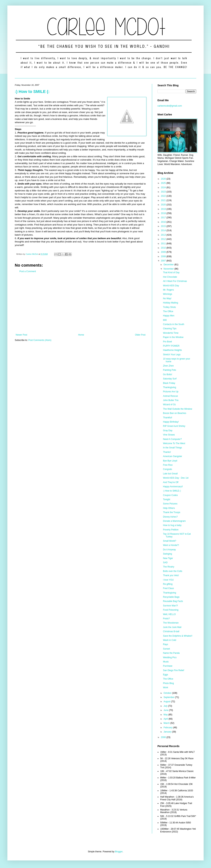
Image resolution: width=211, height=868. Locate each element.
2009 (164, 252)
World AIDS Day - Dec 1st (176, 478)
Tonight (167, 499)
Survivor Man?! (170, 606)
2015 (164, 226)
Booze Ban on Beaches (175, 413)
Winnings (168, 294)
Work (166, 688)
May (166, 715)
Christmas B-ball (171, 631)
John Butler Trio (171, 400)
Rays (165, 644)
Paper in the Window (173, 337)
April (166, 719)
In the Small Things (173, 448)
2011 (164, 244)
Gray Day (168, 430)
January (168, 732)
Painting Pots (170, 370)
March (167, 723)
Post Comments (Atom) (40, 340)
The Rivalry (169, 567)
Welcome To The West (174, 443)
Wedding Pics (170, 657)
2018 (164, 213)
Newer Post (21, 335)
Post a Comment (28, 271)
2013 (164, 235)
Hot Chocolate (170, 277)
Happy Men (169, 316)
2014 (164, 230)
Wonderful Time (171, 333)
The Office (168, 311)
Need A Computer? (172, 439)
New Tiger (168, 558)
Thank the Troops (172, 512)
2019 (164, 209)
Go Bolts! (168, 374)
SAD (165, 563)
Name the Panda (171, 653)
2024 (164, 188)
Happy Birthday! (171, 422)
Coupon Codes (170, 495)
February (168, 728)
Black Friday (169, 383)
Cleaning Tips (170, 329)
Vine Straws (169, 435)
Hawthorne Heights (172, 350)
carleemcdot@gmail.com (170, 106)
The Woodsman (171, 623)
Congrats (168, 469)
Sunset (166, 649)
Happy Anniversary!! (173, 487)
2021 (164, 200)
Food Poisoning (171, 610)
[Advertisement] (81, 303)
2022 (164, 196)
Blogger (119, 852)
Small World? (170, 541)
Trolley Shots (169, 307)
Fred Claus (168, 588)
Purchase (168, 666)
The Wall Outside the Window (178, 409)
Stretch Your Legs (172, 355)
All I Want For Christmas (175, 281)
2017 (164, 218)
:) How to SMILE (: (32, 92)
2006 (164, 737)
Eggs (165, 675)
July (166, 706)
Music (166, 662)
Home (81, 335)
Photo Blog (168, 683)
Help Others (169, 508)
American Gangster (173, 456)
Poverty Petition (171, 530)
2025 (164, 183)
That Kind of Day (171, 272)
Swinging (168, 554)
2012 (164, 239)
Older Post (140, 335)
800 (165, 320)
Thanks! (167, 452)
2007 (164, 261)
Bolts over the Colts (173, 571)
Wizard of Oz (169, 405)
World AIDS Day (171, 286)
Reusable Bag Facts (173, 601)
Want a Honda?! (171, 545)
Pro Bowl (167, 342)
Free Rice (168, 465)
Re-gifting (168, 584)
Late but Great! (170, 474)
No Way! (167, 298)
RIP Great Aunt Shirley (174, 426)
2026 (164, 179)
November (169, 269)
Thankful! (168, 418)
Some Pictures (170, 504)
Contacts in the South (174, 324)
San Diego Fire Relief (174, 670)
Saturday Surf (170, 379)
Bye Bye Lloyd (170, 461)
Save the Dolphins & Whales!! (178, 636)
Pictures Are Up (171, 392)
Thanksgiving (170, 387)
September (169, 697)
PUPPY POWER (171, 346)
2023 (164, 192)
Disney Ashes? (170, 517)
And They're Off (171, 482)
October (168, 693)
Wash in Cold (170, 640)
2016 (164, 222)
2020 (164, 205)
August (167, 702)
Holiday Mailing (170, 303)
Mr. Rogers (168, 290)
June (166, 710)
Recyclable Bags (171, 597)
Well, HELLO (169, 614)
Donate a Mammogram (174, 521)
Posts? (166, 619)
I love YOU (168, 580)
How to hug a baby (172, 525)
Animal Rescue (170, 396)
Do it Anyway (169, 550)
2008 (164, 256)
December (169, 265)
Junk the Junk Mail (172, 627)
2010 (164, 248)
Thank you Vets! (171, 575)
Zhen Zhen (168, 366)
